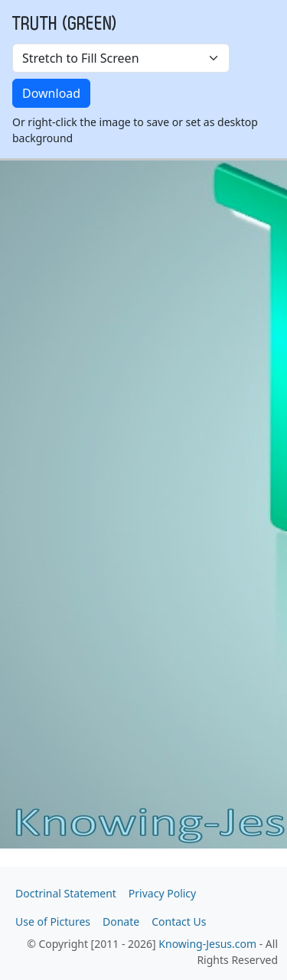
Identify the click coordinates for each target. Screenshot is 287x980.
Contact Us (179, 922)
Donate (121, 922)
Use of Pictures (53, 922)
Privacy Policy (162, 893)
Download (51, 93)
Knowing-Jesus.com (207, 944)
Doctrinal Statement (66, 893)
